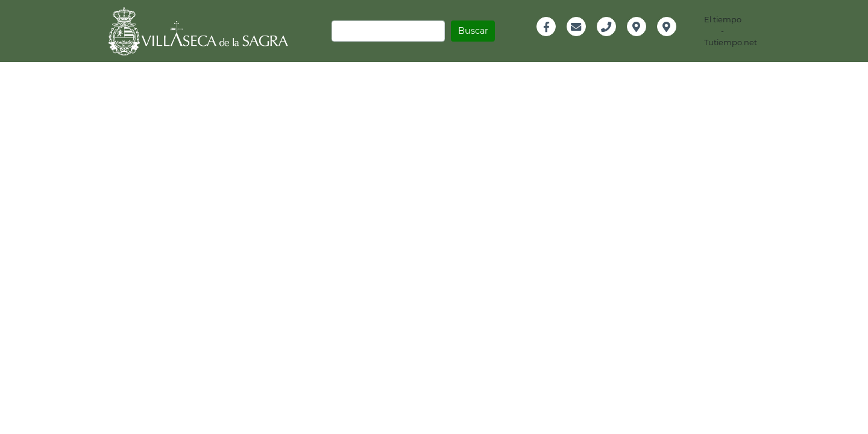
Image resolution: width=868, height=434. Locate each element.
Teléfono (611, 39)
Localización (648, 39)
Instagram (675, 39)
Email (577, 39)
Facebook (552, 39)
